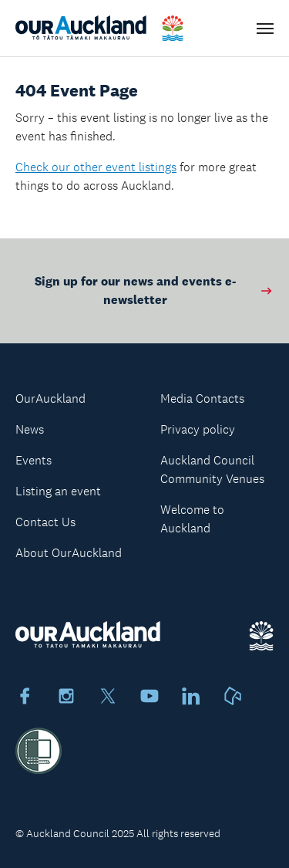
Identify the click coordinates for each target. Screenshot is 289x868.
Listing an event (58, 491)
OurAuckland (50, 399)
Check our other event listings (96, 167)
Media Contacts (202, 399)
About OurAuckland (69, 553)
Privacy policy (198, 429)
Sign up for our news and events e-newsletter (154, 290)
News (30, 429)
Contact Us (45, 522)
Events (34, 460)
